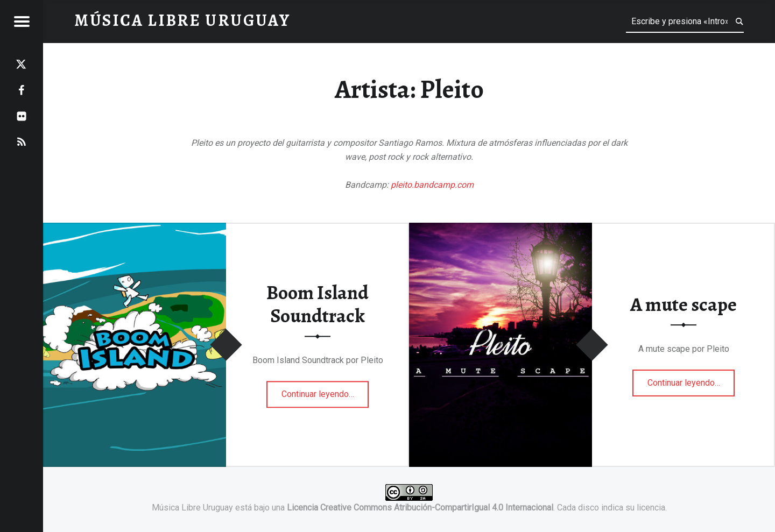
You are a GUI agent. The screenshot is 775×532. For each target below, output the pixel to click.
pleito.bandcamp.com (432, 185)
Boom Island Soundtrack (318, 305)
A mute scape (684, 304)
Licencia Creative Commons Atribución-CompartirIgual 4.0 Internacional (420, 508)
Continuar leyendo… (325, 391)
